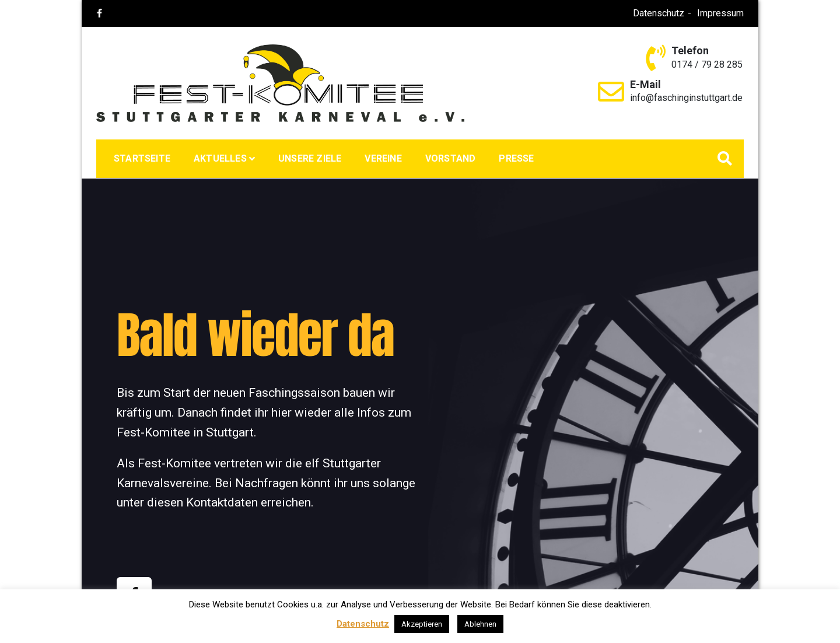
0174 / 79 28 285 (707, 64)
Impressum (720, 13)
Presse (516, 158)
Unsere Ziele (310, 158)
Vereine (383, 158)
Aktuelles (220, 158)
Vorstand (451, 158)
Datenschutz (659, 13)
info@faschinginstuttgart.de (686, 98)
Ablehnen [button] (480, 624)
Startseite (142, 158)
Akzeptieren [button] (422, 624)
